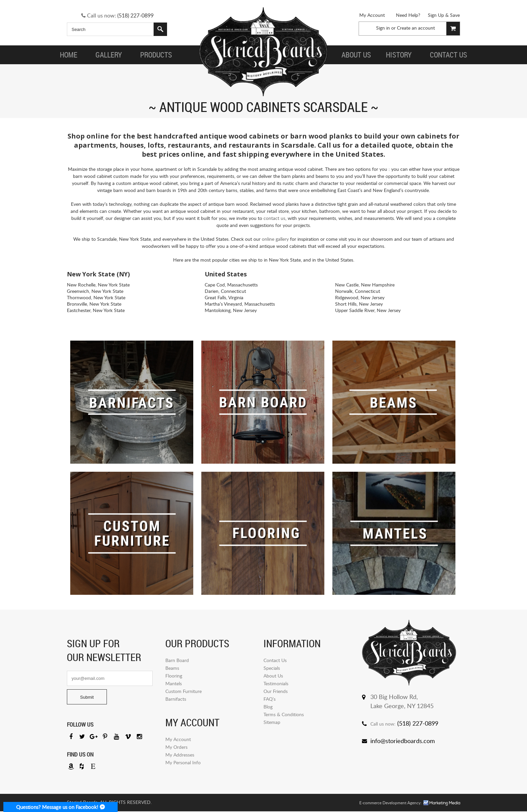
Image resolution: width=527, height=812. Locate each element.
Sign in (383, 28)
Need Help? (408, 15)
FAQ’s (270, 699)
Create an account (416, 28)
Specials (272, 668)
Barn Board (177, 660)
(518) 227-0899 (135, 15)
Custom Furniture (184, 691)
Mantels (174, 683)
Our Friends (276, 691)
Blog (268, 707)
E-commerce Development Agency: (390, 803)
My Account (372, 15)
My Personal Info (183, 762)
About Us (273, 676)
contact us (274, 218)
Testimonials (276, 683)
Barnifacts (176, 699)
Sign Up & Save (444, 15)
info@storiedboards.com (403, 741)
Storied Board (263, 52)
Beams (172, 668)
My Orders (176, 747)
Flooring (174, 676)
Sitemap (272, 722)
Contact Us (275, 660)
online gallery (275, 239)
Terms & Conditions (284, 714)
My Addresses (180, 755)
